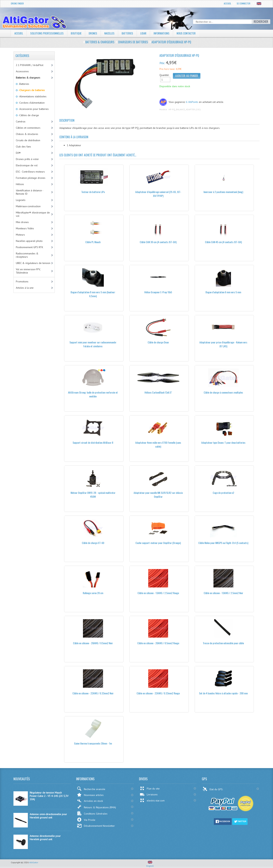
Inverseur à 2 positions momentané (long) (223, 192)
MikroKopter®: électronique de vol (33, 214)
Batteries (132, 33)
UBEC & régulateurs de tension (33, 263)
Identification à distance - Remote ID (30, 192)
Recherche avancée (91, 789)
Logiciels (21, 200)
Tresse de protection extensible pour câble (223, 643)
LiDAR (148, 33)
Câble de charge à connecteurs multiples (223, 392)
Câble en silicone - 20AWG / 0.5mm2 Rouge (158, 643)
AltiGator (34, 862)
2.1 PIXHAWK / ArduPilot (30, 65)
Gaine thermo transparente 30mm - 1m (93, 743)
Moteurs (20, 235)
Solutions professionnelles (48, 33)
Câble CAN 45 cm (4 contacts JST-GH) (223, 242)
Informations (167, 33)
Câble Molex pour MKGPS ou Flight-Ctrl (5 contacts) (223, 543)
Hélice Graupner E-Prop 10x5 (158, 292)
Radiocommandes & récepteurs (27, 255)
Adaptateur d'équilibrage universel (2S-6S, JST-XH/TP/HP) (158, 194)
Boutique (79, 33)
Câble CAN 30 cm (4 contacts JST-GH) (158, 242)
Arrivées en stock (90, 801)
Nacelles (113, 33)
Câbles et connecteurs (28, 128)
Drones (96, 33)
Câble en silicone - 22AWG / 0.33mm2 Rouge (158, 693)
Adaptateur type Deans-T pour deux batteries (223, 442)
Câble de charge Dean (158, 342)
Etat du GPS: (213, 789)
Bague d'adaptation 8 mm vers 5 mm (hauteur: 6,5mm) (93, 294)
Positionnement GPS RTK (29, 247)
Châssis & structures (27, 134)
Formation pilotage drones (31, 178)
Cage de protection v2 (223, 493)
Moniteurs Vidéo (25, 228)
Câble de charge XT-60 (93, 543)
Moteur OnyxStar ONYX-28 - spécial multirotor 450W (93, 495)
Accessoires (22, 71)
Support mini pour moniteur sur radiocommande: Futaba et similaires (93, 344)
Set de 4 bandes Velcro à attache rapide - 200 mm (223, 693)
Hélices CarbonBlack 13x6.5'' (158, 392)
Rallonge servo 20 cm (93, 593)
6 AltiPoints (192, 102)
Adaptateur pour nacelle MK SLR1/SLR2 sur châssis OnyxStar (158, 495)
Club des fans (23, 147)
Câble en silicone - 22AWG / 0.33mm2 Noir (93, 693)
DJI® (18, 153)
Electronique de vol (27, 165)
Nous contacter (193, 33)
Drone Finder (17, 3)
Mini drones (22, 222)
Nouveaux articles (90, 795)
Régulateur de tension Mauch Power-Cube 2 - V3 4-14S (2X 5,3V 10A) (49, 796)
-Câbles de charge (28, 115)
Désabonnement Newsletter (96, 826)
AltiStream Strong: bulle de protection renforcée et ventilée (93, 394)
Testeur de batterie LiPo (93, 192)
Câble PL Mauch (93, 242)
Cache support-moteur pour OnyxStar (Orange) (158, 543)
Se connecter (244, 3)
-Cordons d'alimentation (31, 103)
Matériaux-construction (28, 206)
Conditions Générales (92, 813)
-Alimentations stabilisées (32, 96)
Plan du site (150, 788)
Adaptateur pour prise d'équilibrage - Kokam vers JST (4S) (223, 344)
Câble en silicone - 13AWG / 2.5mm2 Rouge (158, 593)
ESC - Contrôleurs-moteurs (30, 172)
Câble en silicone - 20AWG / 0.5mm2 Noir (93, 643)
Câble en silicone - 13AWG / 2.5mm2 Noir (223, 593)
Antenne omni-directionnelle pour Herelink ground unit (48, 816)
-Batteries (24, 84)
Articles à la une (25, 288)
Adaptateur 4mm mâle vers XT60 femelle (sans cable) (158, 444)
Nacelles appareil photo (29, 241)
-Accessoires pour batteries (33, 109)
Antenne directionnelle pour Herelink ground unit (45, 838)
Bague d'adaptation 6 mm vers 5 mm (223, 292)
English (150, 864)
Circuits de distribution (28, 140)
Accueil (227, 3)
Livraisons (149, 794)
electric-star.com (152, 800)
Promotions (22, 281)
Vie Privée (86, 820)
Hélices (20, 184)
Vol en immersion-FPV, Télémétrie (28, 271)
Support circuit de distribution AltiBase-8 (93, 442)
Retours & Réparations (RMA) (96, 807)
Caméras (21, 121)
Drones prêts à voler (27, 159)
